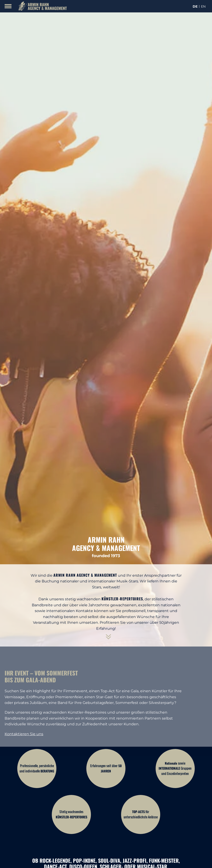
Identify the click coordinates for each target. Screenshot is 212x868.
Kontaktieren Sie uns (24, 616)
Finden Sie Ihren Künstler (106, 814)
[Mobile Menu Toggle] (8, 6)
